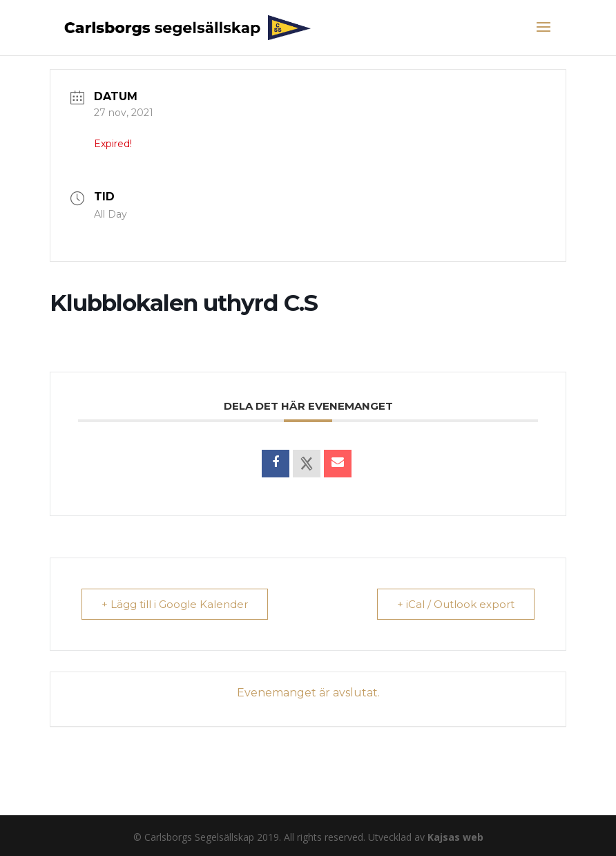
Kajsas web (455, 837)
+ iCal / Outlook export (456, 604)
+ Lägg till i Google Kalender (175, 604)
